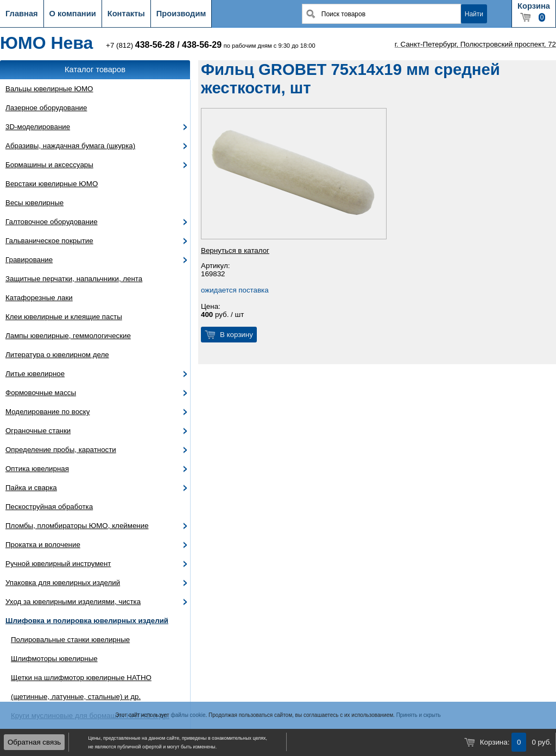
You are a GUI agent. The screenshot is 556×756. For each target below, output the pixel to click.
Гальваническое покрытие (49, 241)
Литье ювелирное (35, 374)
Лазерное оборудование (46, 108)
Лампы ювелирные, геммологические (68, 336)
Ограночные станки (38, 431)
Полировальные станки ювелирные (70, 640)
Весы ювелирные (34, 203)
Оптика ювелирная (37, 469)
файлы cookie (188, 715)
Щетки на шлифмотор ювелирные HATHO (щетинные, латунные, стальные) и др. (81, 687)
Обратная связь (34, 742)
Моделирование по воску (48, 412)
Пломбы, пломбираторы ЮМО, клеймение (77, 526)
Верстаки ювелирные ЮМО (52, 184)
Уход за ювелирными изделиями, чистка (73, 602)
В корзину (236, 335)
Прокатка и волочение (43, 545)
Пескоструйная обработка (49, 507)
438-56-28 (155, 45)
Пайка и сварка (31, 488)
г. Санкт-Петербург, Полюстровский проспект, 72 (475, 44)
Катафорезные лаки (39, 298)
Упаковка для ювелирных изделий (63, 583)
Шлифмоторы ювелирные (54, 659)
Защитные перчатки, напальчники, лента (74, 279)
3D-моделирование (38, 127)
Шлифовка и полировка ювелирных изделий (87, 621)
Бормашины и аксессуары (49, 165)
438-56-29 (202, 45)
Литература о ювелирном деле (57, 355)
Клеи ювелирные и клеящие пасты (64, 317)
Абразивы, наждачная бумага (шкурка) (70, 146)
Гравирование (29, 260)
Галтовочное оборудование (52, 222)
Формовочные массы (41, 393)
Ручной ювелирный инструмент (58, 564)
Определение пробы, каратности (61, 450)
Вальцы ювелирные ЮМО (49, 89)
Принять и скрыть (419, 715)
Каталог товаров (95, 69)
